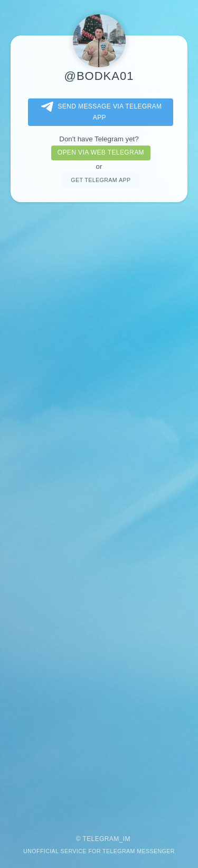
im (127, 839)
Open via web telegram (101, 152)
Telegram (101, 839)
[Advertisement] (99, 513)
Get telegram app (101, 180)
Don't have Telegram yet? (99, 139)
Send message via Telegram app (99, 111)
